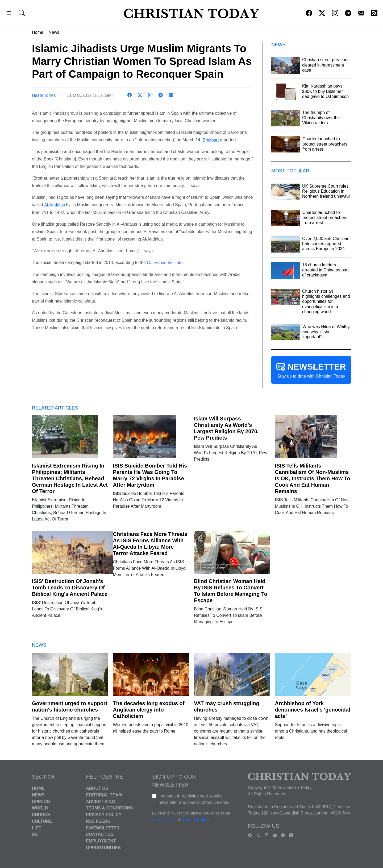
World (40, 808)
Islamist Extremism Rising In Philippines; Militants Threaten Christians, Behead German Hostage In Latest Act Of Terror (70, 478)
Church (41, 815)
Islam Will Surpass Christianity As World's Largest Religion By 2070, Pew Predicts (226, 428)
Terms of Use (165, 820)
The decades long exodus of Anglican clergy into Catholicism (149, 710)
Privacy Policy (104, 815)
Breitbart (211, 140)
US (35, 834)
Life (37, 828)
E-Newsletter (103, 828)
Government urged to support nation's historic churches (70, 706)
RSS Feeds (98, 821)
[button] (9, 14)
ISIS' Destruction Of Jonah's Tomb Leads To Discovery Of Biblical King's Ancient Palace (70, 588)
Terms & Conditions (109, 808)
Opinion (41, 801)
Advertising (100, 801)
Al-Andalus (54, 205)
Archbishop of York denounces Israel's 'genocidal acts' (313, 710)
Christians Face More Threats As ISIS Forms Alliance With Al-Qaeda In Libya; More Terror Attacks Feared (150, 544)
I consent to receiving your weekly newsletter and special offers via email (194, 799)
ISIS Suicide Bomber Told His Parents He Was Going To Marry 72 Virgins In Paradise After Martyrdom (150, 475)
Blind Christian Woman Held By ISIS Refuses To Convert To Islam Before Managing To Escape (231, 591)
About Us (97, 788)
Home (38, 32)
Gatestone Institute (165, 263)
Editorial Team (104, 795)
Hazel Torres (44, 95)
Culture (42, 821)
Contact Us (100, 834)
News (54, 32)
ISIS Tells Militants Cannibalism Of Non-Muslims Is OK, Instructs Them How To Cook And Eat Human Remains (313, 478)
